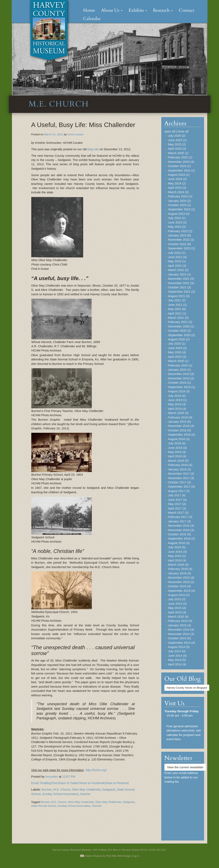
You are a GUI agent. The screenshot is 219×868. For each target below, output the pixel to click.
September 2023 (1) (181, 209)
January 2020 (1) (179, 370)
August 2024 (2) (179, 175)
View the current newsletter (185, 767)
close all (183, 131)
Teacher (97, 806)
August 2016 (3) (179, 543)
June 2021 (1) (177, 305)
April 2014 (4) (177, 664)
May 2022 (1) (177, 261)
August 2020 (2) (179, 339)
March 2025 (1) (178, 153)
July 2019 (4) (177, 396)
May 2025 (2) (177, 144)
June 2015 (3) (177, 604)
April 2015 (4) (177, 612)
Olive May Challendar (81, 802)
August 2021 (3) (179, 296)
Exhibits (138, 10)
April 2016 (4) (177, 560)
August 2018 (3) (179, 439)
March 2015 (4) (178, 617)
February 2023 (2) (180, 231)
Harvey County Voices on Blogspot (187, 688)
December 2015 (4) (181, 577)
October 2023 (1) (179, 205)
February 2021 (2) (180, 322)
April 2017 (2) (177, 508)
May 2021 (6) (177, 309)
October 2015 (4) (179, 586)
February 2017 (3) (180, 517)
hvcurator (52, 776)
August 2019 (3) (179, 391)
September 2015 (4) (181, 591)
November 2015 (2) (181, 582)
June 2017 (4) (177, 500)
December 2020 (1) (181, 326)
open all (170, 131)
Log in (135, 856)
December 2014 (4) (181, 629)
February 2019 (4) (180, 417)
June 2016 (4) (177, 552)
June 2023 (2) (177, 222)
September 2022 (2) (181, 248)
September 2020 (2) (181, 335)
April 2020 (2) (177, 357)
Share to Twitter (68, 783)
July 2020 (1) (177, 343)
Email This (38, 783)
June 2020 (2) (177, 348)
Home (89, 10)
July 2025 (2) (177, 136)
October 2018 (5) (179, 430)
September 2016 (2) (181, 538)
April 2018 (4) (177, 456)
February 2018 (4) (180, 465)
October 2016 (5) (179, 534)
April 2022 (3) (177, 266)
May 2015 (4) (177, 608)
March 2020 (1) (178, 361)
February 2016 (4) (180, 569)
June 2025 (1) (177, 140)
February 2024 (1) (180, 196)
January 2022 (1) (179, 274)
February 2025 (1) (180, 157)
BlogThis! (52, 783)
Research (163, 10)
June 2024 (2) (177, 179)
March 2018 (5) (178, 461)
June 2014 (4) (177, 656)
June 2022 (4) (177, 257)
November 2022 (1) (181, 240)
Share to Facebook (92, 783)
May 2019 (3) (177, 404)
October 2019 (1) (179, 383)
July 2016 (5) (177, 547)
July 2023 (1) (177, 218)
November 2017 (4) (181, 478)
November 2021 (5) (181, 283)
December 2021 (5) (181, 279)
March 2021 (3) (178, 318)
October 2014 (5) (179, 638)
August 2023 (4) (179, 214)
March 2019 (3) (178, 413)
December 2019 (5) (181, 374)
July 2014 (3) (177, 651)
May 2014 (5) (177, 660)
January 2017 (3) (179, 521)
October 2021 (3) (179, 287)
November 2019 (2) (181, 378)
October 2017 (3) (179, 482)
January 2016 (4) (179, 573)
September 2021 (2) (181, 292)
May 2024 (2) (177, 183)
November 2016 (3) (181, 530)
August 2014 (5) (179, 647)
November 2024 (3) (181, 162)
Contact (187, 10)
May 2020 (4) (177, 352)
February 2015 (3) (180, 621)
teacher (85, 794)
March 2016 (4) (178, 565)
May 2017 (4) (177, 504)
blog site (93, 149)
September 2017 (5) (181, 486)
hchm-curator (75, 134)
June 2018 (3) (177, 448)
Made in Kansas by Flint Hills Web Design (108, 856)
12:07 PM (69, 776)
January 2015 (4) (179, 625)
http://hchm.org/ (96, 770)
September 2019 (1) (181, 387)
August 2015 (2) (179, 595)
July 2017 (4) (177, 495)
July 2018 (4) (177, 443)
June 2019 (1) (177, 400)
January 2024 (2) (179, 201)
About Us (112, 10)
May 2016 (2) (177, 556)
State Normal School (44, 806)
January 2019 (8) (179, 422)
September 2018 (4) (181, 435)
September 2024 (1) (181, 170)
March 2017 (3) (178, 513)
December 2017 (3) (181, 474)
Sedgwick (109, 789)
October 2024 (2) (179, 166)
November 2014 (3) (181, 634)
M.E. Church (62, 789)
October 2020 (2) (179, 331)
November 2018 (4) (181, 426)
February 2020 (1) (180, 365)
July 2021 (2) (177, 300)
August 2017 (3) (179, 491)
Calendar (92, 19)
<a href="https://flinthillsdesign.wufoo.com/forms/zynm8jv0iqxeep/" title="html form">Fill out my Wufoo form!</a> (183, 810)
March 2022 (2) (178, 270)
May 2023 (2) (177, 227)
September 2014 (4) (181, 643)
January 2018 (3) (179, 469)
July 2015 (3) (177, 599)
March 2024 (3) (178, 192)
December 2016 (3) (181, 526)
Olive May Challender (86, 789)
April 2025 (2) (177, 149)
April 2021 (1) (177, 313)
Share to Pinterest (117, 783)
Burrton (47, 789)
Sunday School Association (60, 794)
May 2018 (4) (177, 452)
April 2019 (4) (177, 409)
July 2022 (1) (177, 253)
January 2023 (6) (179, 235)
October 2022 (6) (179, 244)
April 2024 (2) (177, 188)
